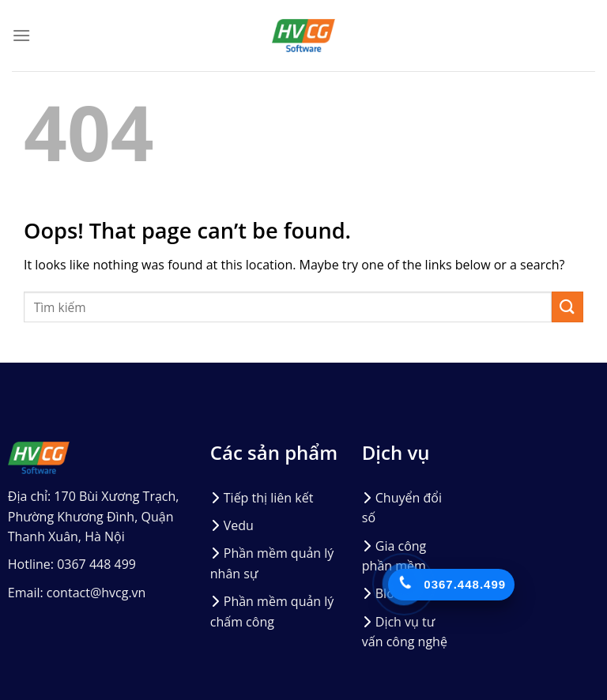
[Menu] (21, 35)
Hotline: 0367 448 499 (72, 564)
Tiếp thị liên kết (269, 498)
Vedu (239, 525)
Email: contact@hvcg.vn (77, 593)
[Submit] (567, 307)
